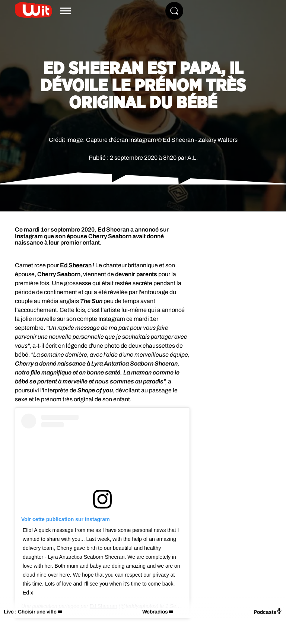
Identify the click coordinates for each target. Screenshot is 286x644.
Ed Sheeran (76, 265)
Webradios (155, 612)
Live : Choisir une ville (30, 612)
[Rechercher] (174, 11)
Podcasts (268, 611)
